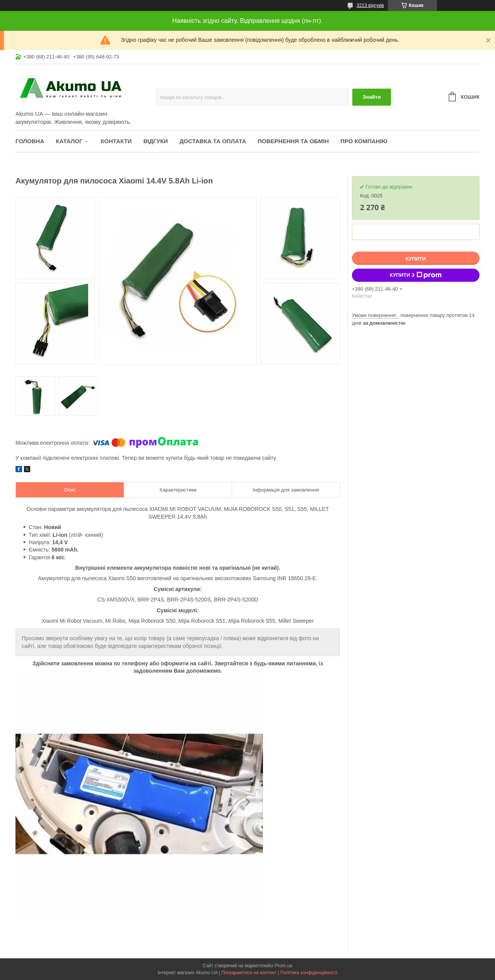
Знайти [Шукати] (372, 97)
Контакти (116, 141)
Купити (416, 259)
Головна (30, 141)
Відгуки (156, 141)
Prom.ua (284, 966)
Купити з (416, 275)
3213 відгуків (370, 5)
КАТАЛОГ (69, 141)
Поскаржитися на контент (249, 973)
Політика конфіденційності (309, 973)
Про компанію (364, 141)
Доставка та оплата (213, 141)
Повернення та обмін (293, 141)
